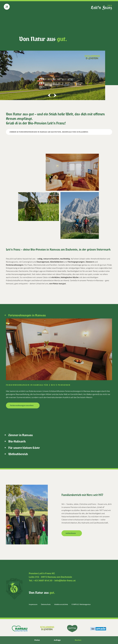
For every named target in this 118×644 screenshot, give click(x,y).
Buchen (78, 640)
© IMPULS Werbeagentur (81, 604)
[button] (49, 95)
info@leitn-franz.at (65, 581)
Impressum (33, 604)
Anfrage (57, 640)
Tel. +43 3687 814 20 (41, 581)
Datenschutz (46, 604)
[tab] (59, 315)
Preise (37, 640)
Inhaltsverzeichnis (61, 604)
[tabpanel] (59, 365)
